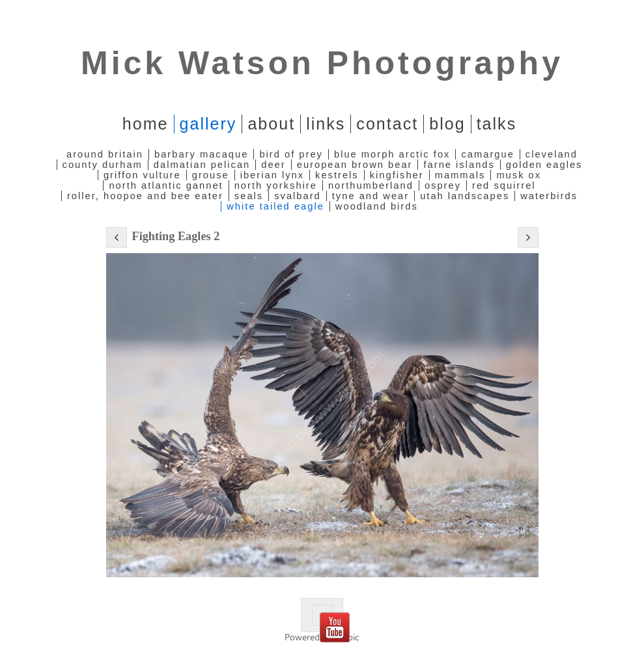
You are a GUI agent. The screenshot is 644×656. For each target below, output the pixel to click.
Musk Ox (519, 175)
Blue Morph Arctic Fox (392, 154)
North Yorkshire (276, 185)
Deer (273, 165)
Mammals (460, 175)
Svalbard (298, 196)
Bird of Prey (291, 154)
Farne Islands (459, 165)
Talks (497, 124)
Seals (249, 196)
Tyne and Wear (371, 196)
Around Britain (105, 154)
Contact (387, 124)
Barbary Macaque (201, 154)
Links (326, 124)
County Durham (103, 165)
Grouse (211, 175)
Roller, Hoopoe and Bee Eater (145, 196)
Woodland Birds (377, 206)
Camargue (487, 154)
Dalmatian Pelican (202, 165)
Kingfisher (397, 175)
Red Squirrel (504, 185)
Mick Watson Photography (322, 63)
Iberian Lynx (272, 175)
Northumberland (371, 185)
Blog (447, 124)
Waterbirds (549, 196)
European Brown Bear (355, 165)
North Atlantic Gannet (166, 185)
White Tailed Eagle (275, 206)
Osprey (443, 185)
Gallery (208, 124)
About (271, 124)
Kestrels (337, 175)
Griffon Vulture (142, 175)
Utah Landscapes (465, 196)
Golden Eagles (544, 165)
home (146, 124)
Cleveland (552, 154)
